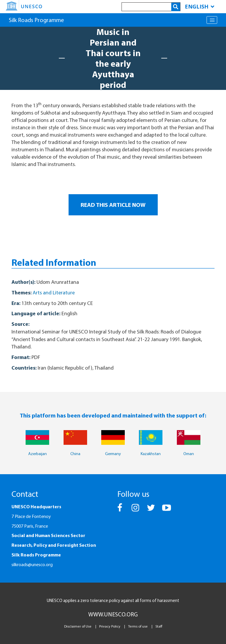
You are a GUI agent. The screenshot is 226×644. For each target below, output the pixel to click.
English (200, 6)
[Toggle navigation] (212, 20)
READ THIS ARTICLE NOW (113, 205)
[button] (120, 510)
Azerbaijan (38, 454)
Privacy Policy (110, 626)
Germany (113, 454)
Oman (189, 454)
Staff (159, 626)
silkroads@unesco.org (32, 564)
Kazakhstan (151, 454)
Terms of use (138, 626)
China (75, 454)
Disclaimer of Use (78, 626)
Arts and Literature (54, 292)
